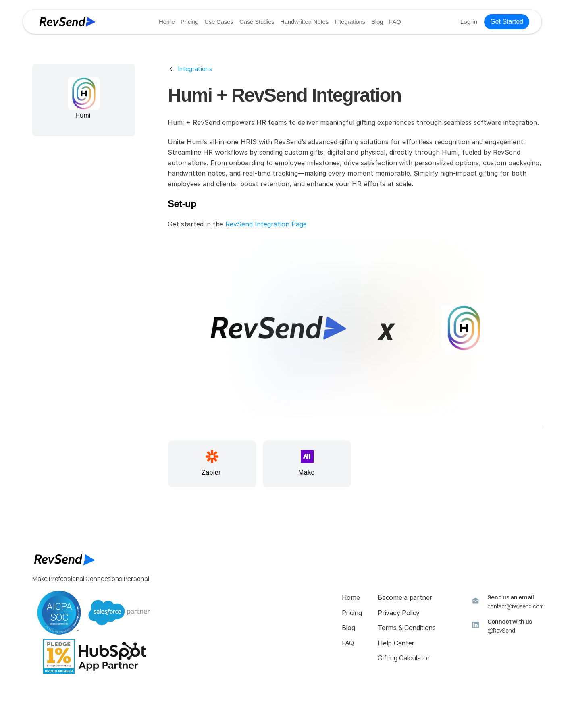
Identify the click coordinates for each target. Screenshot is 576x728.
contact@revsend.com (516, 606)
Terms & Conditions (407, 628)
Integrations (350, 22)
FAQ (395, 22)
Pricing (189, 22)
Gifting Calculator (404, 658)
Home (167, 22)
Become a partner (405, 597)
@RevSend (501, 631)
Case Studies (257, 22)
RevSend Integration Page (266, 224)
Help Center (396, 643)
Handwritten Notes (304, 22)
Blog (377, 22)
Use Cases (219, 22)
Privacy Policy (399, 613)
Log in (469, 22)
